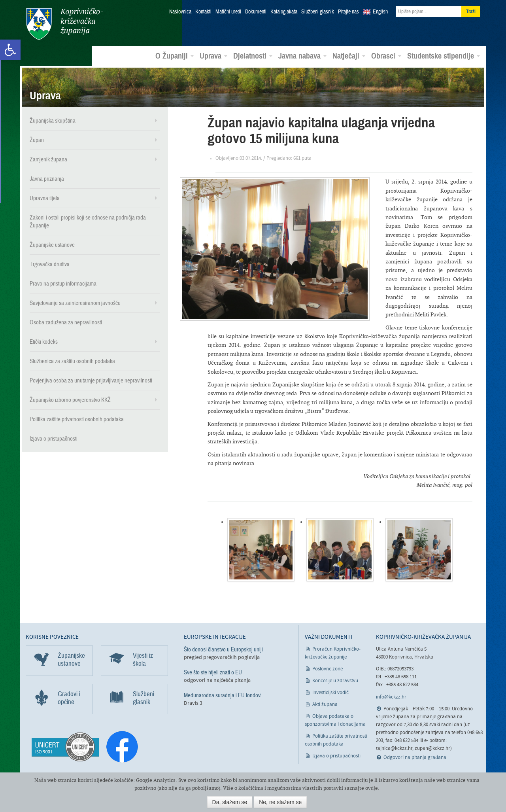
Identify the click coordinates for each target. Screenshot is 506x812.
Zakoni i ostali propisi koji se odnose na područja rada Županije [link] (88, 221)
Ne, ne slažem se (280, 802)
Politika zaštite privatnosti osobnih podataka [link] (77, 419)
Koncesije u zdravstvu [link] (335, 680)
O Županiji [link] (175, 56)
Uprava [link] (213, 56)
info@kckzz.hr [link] (391, 697)
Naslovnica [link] (180, 12)
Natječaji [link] (349, 56)
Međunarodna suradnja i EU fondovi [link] (223, 695)
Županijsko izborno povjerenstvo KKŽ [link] (70, 399)
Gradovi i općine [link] (69, 697)
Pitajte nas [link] (348, 12)
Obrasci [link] (386, 56)
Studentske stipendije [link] (444, 56)
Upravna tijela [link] (45, 198)
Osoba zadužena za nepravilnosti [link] (66, 322)
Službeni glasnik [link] (318, 12)
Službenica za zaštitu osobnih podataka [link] (72, 361)
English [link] (380, 12)
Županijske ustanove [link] (52, 244)
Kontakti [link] (203, 12)
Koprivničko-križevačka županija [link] (64, 24)
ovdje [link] (372, 788)
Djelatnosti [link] (253, 56)
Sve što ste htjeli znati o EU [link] (213, 672)
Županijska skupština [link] (53, 120)
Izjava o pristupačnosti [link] (54, 438)
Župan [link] (37, 140)
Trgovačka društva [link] (50, 264)
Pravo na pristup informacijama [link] (63, 283)
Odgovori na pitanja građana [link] (415, 757)
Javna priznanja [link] (47, 178)
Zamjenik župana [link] (48, 159)
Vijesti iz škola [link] (143, 659)
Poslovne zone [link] (328, 669)
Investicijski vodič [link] (330, 692)
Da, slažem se (230, 802)
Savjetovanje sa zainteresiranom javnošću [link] (75, 303)
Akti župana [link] (325, 704)
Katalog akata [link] (284, 12)
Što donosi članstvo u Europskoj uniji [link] (223, 649)
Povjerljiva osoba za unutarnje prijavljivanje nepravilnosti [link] (91, 380)
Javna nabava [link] (302, 56)
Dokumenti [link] (256, 12)
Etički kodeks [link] (44, 341)
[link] (10, 50)
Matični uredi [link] (228, 12)
